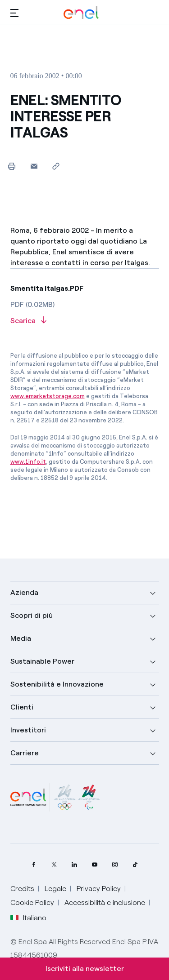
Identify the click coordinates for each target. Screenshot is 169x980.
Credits (22, 889)
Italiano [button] (28, 918)
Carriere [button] (25, 753)
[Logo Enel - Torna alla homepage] (81, 13)
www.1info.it (28, 462)
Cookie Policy (32, 902)
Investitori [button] (28, 730)
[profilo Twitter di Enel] (54, 865)
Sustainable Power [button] (42, 661)
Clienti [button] (22, 707)
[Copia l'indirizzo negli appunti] (56, 166)
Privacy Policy (99, 889)
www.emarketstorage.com (48, 396)
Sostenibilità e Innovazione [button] (57, 684)
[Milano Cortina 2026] (55, 797)
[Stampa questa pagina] (12, 166)
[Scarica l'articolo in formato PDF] (85, 321)
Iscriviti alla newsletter (85, 969)
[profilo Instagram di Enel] (115, 865)
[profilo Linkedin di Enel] (75, 865)
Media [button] (21, 638)
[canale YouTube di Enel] (95, 865)
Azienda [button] (24, 592)
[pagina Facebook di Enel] (34, 865)
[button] (14, 13)
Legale (55, 889)
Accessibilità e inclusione (105, 902)
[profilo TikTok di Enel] (135, 865)
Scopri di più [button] (32, 615)
